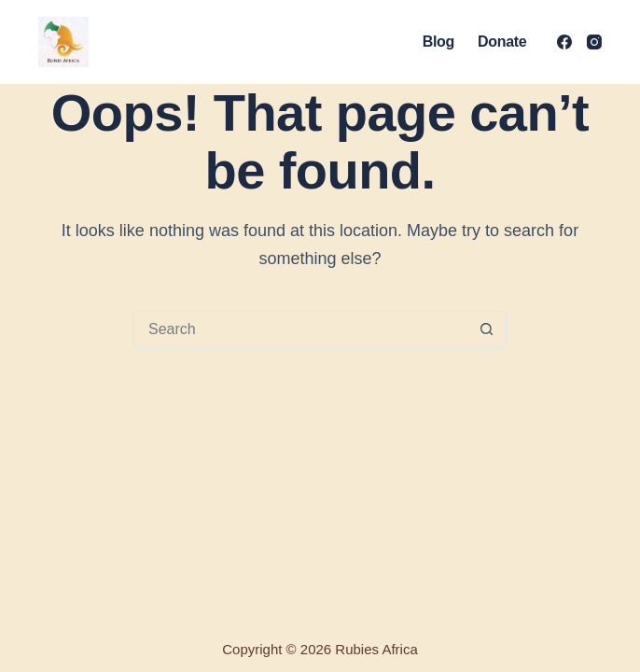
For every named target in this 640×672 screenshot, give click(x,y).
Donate (502, 42)
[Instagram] (594, 42)
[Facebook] (564, 42)
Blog (438, 42)
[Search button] (487, 329)
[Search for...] (301, 329)
